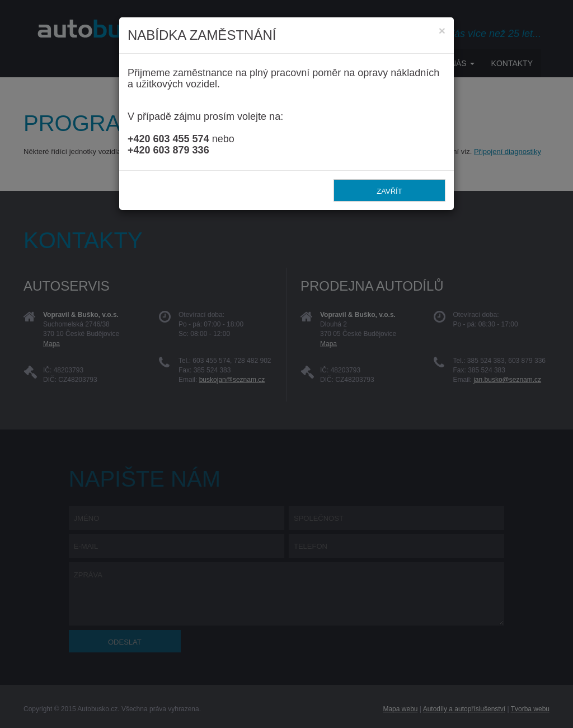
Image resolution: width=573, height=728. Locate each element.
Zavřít (389, 191)
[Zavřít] (442, 31)
